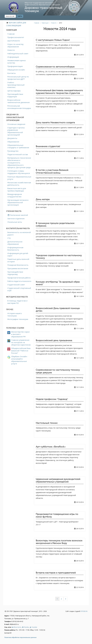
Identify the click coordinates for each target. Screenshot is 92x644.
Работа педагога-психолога (19, 281)
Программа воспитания (18, 268)
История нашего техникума (15, 314)
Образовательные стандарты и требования (18, 146)
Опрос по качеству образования (15, 45)
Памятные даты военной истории (18, 260)
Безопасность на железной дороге (19, 233)
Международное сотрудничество (15, 195)
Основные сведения (16, 124)
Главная (11, 34)
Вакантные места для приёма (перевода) (17, 190)
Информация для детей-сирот (18, 254)
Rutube (25, 627)
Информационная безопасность (15, 249)
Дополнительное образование (15, 243)
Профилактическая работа (19, 278)
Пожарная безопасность (18, 265)
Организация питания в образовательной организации (18, 202)
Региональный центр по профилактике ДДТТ (18, 78)
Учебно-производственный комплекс (16, 85)
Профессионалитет (16, 37)
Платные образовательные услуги (19, 178)
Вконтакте (16, 627)
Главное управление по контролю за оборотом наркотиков (21, 342)
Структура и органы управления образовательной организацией (16, 131)
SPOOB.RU (84, 611)
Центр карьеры (14, 91)
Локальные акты (15, 222)
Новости (11, 50)
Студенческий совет (16, 285)
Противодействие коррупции (15, 95)
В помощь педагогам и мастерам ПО (17, 302)
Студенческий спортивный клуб (19, 289)
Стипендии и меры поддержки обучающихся (19, 172)
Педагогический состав (18, 154)
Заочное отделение (16, 218)
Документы (12, 138)
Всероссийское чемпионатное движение (18, 101)
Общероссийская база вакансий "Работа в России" (21, 351)
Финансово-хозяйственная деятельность (19, 184)
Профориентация (15, 66)
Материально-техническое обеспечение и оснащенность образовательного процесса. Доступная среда (19, 163)
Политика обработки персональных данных (20, 637)
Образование (13, 142)
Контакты (12, 73)
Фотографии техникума (18, 319)
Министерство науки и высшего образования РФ (20, 334)
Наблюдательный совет (18, 53)
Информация (13, 57)
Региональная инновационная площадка (19, 107)
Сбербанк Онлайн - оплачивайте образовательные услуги (20, 360)
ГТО (9, 238)
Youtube (33, 627)
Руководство (13, 151)
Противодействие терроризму (15, 273)
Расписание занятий (18, 215)
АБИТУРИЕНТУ (14, 41)
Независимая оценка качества (16, 62)
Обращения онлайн (16, 70)
